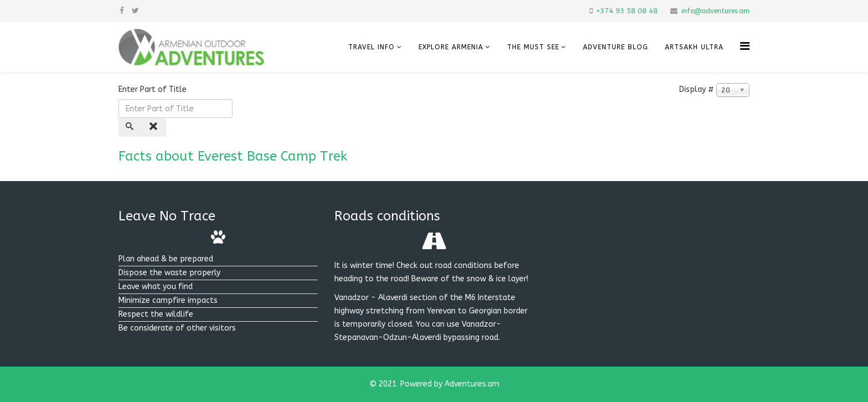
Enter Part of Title (154, 89)
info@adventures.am (715, 11)
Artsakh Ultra (694, 47)
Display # (697, 89)
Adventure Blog (616, 47)
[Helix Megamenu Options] (745, 46)
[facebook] (122, 11)
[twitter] (135, 11)
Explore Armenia (451, 47)
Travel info (371, 47)
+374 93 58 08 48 (627, 11)
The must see (533, 47)
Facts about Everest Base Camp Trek (233, 156)
